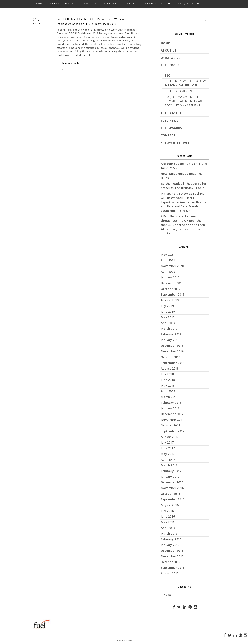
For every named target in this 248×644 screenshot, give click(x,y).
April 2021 (168, 260)
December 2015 (172, 551)
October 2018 (170, 357)
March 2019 (169, 329)
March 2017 (169, 465)
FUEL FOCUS (91, 4)
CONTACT (167, 4)
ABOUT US (53, 4)
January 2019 (170, 340)
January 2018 (170, 408)
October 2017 (170, 425)
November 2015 (172, 556)
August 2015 (170, 573)
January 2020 (170, 277)
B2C (167, 75)
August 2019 (170, 300)
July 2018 (167, 374)
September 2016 (173, 499)
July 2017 (167, 442)
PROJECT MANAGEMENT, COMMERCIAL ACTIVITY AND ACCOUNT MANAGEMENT (185, 101)
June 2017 (168, 448)
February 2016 (171, 539)
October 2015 (170, 562)
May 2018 (168, 385)
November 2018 (172, 351)
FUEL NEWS (129, 4)
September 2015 (173, 568)
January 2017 (170, 477)
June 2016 (168, 516)
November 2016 (172, 488)
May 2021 (168, 255)
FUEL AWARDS (149, 4)
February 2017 (171, 471)
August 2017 (170, 437)
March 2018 (169, 397)
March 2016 (169, 533)
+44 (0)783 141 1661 (189, 4)
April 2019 (168, 323)
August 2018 (170, 368)
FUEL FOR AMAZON (178, 91)
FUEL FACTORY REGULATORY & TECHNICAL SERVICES (185, 83)
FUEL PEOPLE (110, 4)
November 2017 (172, 420)
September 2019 (173, 294)
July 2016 (167, 511)
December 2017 (172, 414)
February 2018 (171, 403)
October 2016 (170, 494)
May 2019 (168, 317)
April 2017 (168, 459)
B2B (167, 70)
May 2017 (168, 454)
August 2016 (170, 505)
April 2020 (168, 272)
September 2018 (173, 363)
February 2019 (171, 334)
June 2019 (168, 311)
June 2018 (168, 380)
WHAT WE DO (72, 4)
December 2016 (172, 482)
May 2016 (168, 522)
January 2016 (170, 545)
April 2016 (168, 528)
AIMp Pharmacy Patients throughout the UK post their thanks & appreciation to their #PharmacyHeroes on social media (183, 225)
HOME (39, 4)
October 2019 (170, 289)
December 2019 (172, 283)
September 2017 (173, 431)
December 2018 (172, 346)
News (65, 70)
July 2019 (167, 306)
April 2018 (168, 391)
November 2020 (172, 266)
